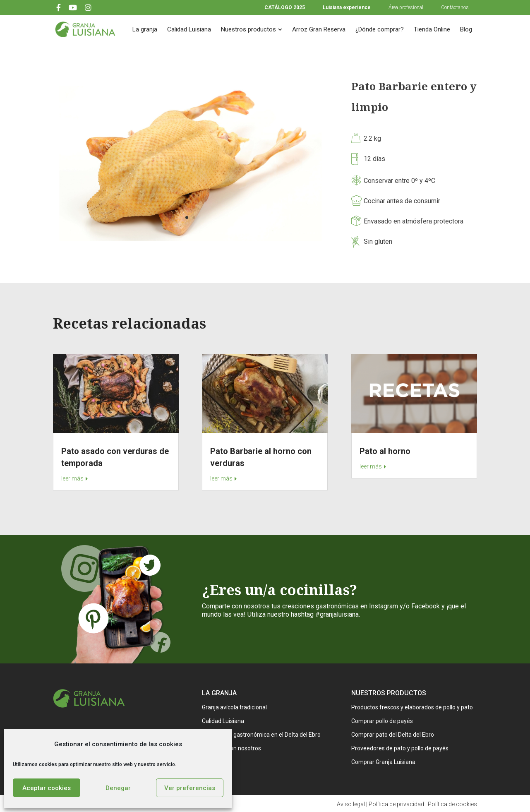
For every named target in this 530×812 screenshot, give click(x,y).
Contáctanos (455, 7)
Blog (466, 29)
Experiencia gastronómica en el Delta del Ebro (261, 735)
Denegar (118, 788)
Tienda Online (432, 29)
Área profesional (406, 7)
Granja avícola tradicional (234, 707)
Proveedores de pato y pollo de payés (400, 748)
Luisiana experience (347, 7)
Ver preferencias (190, 788)
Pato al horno (385, 451)
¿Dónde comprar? (380, 29)
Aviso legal (351, 804)
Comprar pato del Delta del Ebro (393, 735)
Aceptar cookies (47, 788)
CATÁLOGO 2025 (285, 7)
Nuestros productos (248, 29)
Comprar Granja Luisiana (383, 762)
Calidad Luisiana (189, 29)
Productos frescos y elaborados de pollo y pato (412, 707)
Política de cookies (452, 804)
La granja (145, 29)
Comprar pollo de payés (382, 721)
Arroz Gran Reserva (319, 29)
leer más (72, 478)
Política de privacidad (396, 804)
